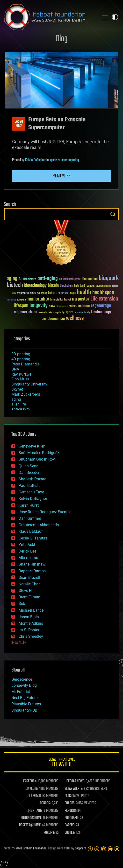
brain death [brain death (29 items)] (80, 286)
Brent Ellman (29, 597)
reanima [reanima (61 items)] (84, 306)
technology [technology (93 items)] (101, 312)
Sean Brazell (29, 577)
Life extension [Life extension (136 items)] (104, 299)
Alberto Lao (28, 558)
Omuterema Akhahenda (39, 525)
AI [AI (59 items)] (20, 279)
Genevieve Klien (32, 446)
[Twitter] (97, 849)
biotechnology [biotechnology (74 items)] (35, 286)
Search (113, 214)
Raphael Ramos (32, 571)
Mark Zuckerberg (26, 394)
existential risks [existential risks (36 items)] (26, 293)
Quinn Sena (29, 466)
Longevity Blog (24, 685)
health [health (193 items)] (84, 292)
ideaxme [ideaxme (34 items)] (22, 300)
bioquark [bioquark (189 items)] (109, 278)
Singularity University (29, 384)
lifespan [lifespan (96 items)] (21, 306)
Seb (22, 604)
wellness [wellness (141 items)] (75, 318)
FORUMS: (49, 833)
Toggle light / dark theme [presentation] (115, 17)
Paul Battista (30, 486)
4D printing (21, 359)
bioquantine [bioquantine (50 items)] (90, 279)
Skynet (17, 389)
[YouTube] (110, 849)
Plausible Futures (26, 704)
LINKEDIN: (32, 789)
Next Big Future (24, 698)
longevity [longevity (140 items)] (39, 306)
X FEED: (33, 796)
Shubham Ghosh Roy (37, 459)
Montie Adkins (31, 623)
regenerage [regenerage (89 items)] (101, 306)
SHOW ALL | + (19, 643)
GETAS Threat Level (61, 763)
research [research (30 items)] (42, 313)
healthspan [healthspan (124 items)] (103, 293)
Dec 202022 (19, 124)
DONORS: (45, 803)
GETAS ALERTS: (74, 789)
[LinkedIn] (104, 849)
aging (16, 399)
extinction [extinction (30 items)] (42, 293)
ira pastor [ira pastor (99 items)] (81, 299)
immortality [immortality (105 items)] (38, 299)
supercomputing (69, 160)
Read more (62, 176)
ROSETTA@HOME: (30, 825)
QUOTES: (70, 833)
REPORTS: (71, 811)
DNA (15, 369)
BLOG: (68, 796)
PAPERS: (70, 825)
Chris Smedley (31, 636)
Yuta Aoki (27, 545)
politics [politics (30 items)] (73, 306)
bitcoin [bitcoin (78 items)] (53, 286)
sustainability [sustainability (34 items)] (82, 313)
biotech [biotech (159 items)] (15, 285)
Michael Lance (31, 610)
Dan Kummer (30, 518)
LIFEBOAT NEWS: (75, 781)
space (53, 160)
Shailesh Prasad (33, 479)
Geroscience (22, 679)
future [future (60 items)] (53, 293)
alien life (19, 404)
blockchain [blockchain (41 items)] (66, 286)
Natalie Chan (30, 584)
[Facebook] (90, 849)
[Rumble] (117, 849)
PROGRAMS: (72, 818)
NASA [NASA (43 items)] (52, 306)
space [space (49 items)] (69, 312)
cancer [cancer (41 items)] (91, 286)
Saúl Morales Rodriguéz (39, 453)
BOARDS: (70, 803)
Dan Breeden (29, 472)
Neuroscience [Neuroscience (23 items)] (62, 307)
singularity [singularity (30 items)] (59, 313)
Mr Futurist (21, 692)
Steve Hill (27, 591)
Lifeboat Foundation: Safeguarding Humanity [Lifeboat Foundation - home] (49, 17)
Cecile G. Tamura (33, 538)
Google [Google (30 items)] (72, 293)
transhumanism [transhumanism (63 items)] (53, 319)
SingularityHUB (24, 710)
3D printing (21, 354)
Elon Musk (20, 379)
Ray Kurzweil (22, 374)
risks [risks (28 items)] (50, 313)
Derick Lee (27, 551)
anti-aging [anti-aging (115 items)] (48, 279)
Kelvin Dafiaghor (35, 160)
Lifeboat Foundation (35, 849)
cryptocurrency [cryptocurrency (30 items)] (103, 286)
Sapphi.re (80, 849)
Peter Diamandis (25, 364)
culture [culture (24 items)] (115, 286)
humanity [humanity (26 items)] (11, 300)
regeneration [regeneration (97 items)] (25, 312)
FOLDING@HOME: (32, 818)
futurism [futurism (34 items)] (63, 294)
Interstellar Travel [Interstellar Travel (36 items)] (61, 300)
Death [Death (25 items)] (13, 293)
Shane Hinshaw (32, 564)
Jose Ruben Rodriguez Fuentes (45, 512)
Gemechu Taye (31, 492)
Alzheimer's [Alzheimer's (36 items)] (29, 279)
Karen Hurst (29, 505)
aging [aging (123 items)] (12, 279)
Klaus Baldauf (31, 531)
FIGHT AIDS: (36, 811)
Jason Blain (29, 617)
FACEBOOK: (30, 781)
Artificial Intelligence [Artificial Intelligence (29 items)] (70, 279)
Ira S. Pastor (29, 630)
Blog (62, 39)
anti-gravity (21, 409)
